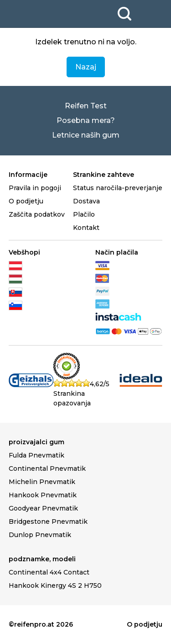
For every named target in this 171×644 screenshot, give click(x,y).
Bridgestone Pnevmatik (48, 522)
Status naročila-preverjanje (118, 188)
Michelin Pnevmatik (42, 482)
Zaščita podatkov (37, 214)
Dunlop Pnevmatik (40, 535)
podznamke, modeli (42, 559)
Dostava (86, 201)
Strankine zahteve (104, 175)
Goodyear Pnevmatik (43, 508)
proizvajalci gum (36, 442)
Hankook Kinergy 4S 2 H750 (55, 585)
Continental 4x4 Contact (49, 572)
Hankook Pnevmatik (43, 495)
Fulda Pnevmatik (36, 455)
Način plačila (117, 252)
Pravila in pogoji (35, 188)
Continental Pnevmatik (47, 468)
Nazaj (86, 67)
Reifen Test (86, 106)
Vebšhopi (24, 252)
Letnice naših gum (86, 135)
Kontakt (86, 228)
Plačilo (84, 214)
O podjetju (26, 201)
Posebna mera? (86, 120)
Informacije (28, 175)
